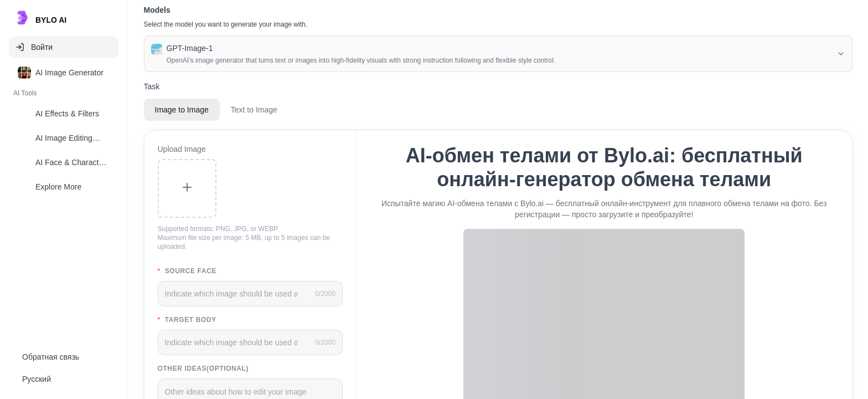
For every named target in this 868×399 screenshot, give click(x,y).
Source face (187, 271)
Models (157, 10)
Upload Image (182, 149)
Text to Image (254, 110)
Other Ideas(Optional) (203, 369)
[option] (64, 73)
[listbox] (64, 132)
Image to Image (182, 110)
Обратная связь (51, 357)
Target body (187, 320)
